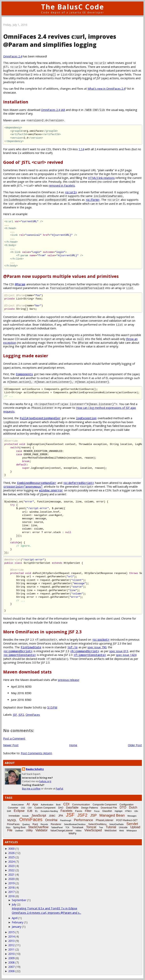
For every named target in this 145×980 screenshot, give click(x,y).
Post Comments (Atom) (36, 753)
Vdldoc (79, 831)
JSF (15, 715)
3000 (11, 849)
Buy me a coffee (31, 789)
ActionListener (18, 805)
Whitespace (132, 831)
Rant (35, 824)
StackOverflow (38, 827)
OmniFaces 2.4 (13, 56)
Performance (83, 820)
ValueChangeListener (62, 831)
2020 (11, 879)
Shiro (8, 828)
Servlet (132, 824)
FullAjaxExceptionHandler (40, 418)
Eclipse (19, 811)
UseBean (19, 831)
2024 (11, 862)
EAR (9, 811)
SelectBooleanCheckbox (75, 824)
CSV (30, 808)
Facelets (66, 811)
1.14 (81, 149)
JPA (61, 816)
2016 (11, 896)
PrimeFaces (13, 824)
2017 (11, 892)
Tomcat (91, 827)
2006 (11, 971)
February (17, 922)
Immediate (14, 816)
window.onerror (51, 490)
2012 (11, 945)
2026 (11, 853)
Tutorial (111, 827)
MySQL (12, 820)
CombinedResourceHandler (37, 483)
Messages (132, 816)
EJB (30, 811)
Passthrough (66, 820)
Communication (81, 805)
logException (86, 418)
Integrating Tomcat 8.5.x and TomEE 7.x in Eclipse (45, 908)
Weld (122, 831)
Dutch (133, 807)
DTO (123, 807)
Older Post (135, 745)
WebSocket (111, 831)
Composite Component (105, 805)
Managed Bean (112, 815)
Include (26, 816)
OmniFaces (33, 715)
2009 (11, 958)
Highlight (119, 811)
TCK (67, 828)
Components (24, 374)
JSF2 (21, 715)
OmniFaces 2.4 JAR (53, 110)
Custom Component (45, 808)
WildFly (72, 834)
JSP (93, 815)
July (14, 904)
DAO (61, 808)
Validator (41, 830)
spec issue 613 (119, 651)
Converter (13, 808)
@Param (20, 284)
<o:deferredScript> (79, 483)
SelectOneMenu (97, 824)
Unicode (123, 827)
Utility (29, 830)
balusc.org (45, 781)
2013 (11, 941)
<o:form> (93, 200)
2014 (11, 936)
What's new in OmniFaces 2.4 (106, 89)
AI (28, 804)
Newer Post (11, 745)
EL (37, 811)
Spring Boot (19, 827)
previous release (68, 680)
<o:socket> (101, 640)
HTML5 (128, 811)
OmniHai (51, 820)
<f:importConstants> (90, 655)
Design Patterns (89, 808)
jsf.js (72, 647)
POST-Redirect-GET (127, 820)
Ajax (35, 804)
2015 (11, 932)
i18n (136, 811)
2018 (11, 887)
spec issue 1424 (126, 655)
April (15, 918)
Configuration (126, 805)
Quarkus (26, 824)
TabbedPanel (57, 828)
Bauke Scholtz (35, 769)
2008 (11, 962)
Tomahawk (78, 827)
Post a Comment (14, 738)
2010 (11, 954)
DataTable (72, 808)
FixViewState (31, 647)
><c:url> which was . (50, 186)
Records (44, 824)
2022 (11, 870)
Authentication (47, 805)
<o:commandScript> (18, 651)
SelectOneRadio (116, 824)
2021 (11, 875)
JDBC (52, 816)
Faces (78, 811)
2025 (11, 857)
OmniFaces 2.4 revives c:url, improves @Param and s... (46, 913)
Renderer (56, 824)
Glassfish (107, 811)
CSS (23, 808)
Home (73, 745)
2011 (11, 949)
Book (58, 805)
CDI (66, 804)
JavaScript (39, 816)
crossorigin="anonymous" (23, 487)
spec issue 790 (97, 647)
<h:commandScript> (85, 651)
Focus (97, 811)
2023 (11, 866)
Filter (88, 811)
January (17, 927)
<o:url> (71, 192)
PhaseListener (105, 820)
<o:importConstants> (20, 655)
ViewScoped (93, 830)
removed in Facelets (62, 186)
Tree (101, 828)
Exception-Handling (49, 811)
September (19, 900)
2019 (11, 883)
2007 (11, 967)
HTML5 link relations (101, 178)
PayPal (59, 789)
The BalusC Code (73, 7)
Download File (109, 808)
